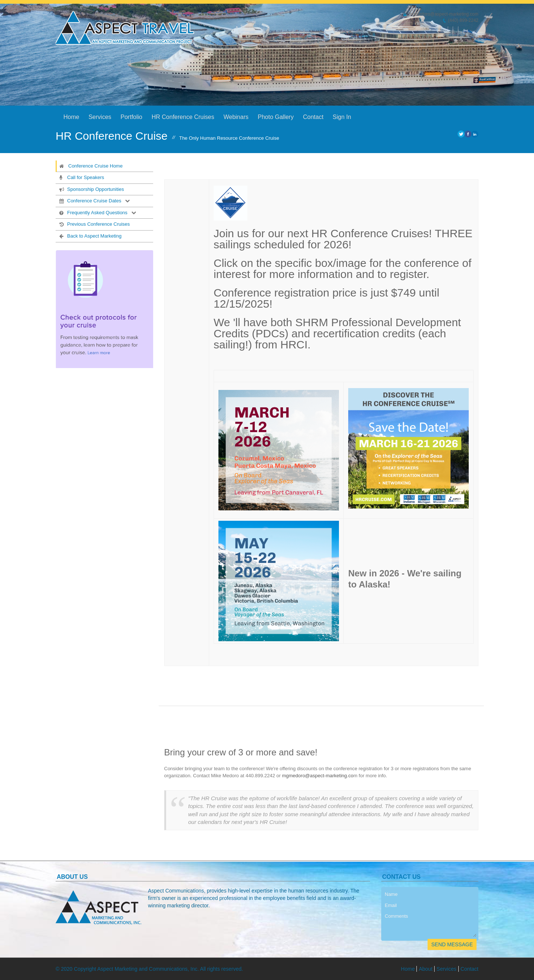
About (426, 969)
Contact (313, 117)
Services (100, 117)
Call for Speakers (81, 177)
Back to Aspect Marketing (90, 236)
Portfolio (131, 117)
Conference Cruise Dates (90, 201)
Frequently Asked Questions (93, 212)
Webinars (236, 117)
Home (71, 117)
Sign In (342, 117)
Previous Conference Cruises (94, 224)
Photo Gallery (276, 117)
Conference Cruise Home (91, 166)
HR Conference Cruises (183, 117)
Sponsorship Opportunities (91, 189)
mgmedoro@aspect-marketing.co (317, 776)
